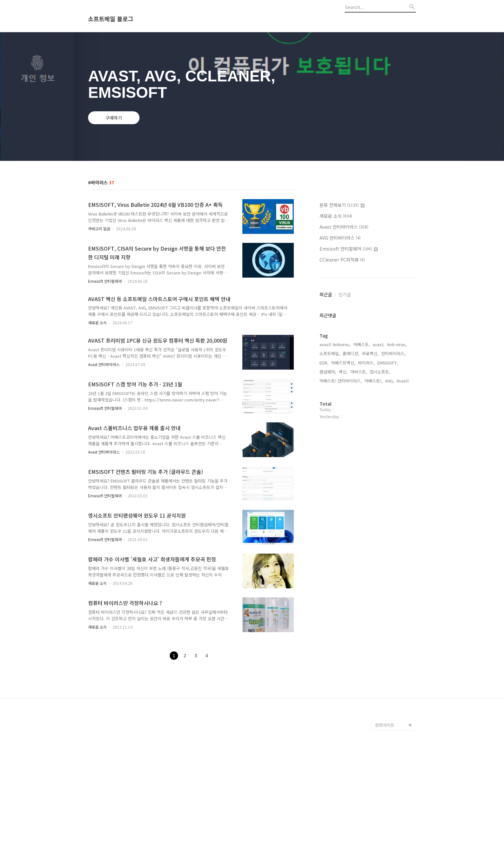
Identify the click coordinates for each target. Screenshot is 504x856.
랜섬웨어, (328, 372)
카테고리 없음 (99, 229)
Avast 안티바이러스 (104, 364)
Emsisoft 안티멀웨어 (105, 281)
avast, (378, 344)
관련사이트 (385, 725)
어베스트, (362, 344)
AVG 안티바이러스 (340, 238)
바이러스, (366, 363)
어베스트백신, (343, 363)
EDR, (324, 363)
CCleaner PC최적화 (342, 260)
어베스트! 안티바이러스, (341, 381)
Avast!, (403, 381)
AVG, (390, 381)
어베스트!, (373, 381)
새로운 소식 (97, 322)
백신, (343, 372)
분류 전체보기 (342, 205)
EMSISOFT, (388, 363)
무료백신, (370, 353)
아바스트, (359, 372)
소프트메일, (330, 353)
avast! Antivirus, (335, 344)
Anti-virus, (397, 344)
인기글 (345, 294)
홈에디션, (351, 353)
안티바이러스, (393, 353)
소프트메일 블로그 (111, 19)
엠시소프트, (380, 372)
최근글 (326, 294)
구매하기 (114, 118)
